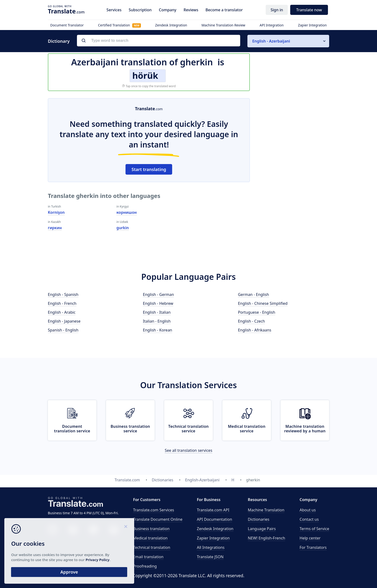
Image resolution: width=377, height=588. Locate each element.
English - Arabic (62, 312)
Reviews (191, 10)
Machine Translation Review (223, 25)
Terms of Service (314, 529)
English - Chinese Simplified (263, 303)
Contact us (309, 519)
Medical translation (150, 538)
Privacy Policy (46, 559)
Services (114, 10)
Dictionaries (259, 519)
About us (308, 510)
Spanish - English (63, 330)
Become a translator (224, 10)
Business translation (151, 529)
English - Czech (251, 321)
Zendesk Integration (171, 25)
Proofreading (145, 566)
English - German (158, 294)
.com (66, 11)
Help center (310, 538)
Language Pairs (262, 529)
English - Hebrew (158, 303)
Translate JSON (210, 557)
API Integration (272, 25)
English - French (62, 303)
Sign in (277, 10)
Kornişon (56, 212)
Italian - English (157, 321)
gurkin (123, 228)
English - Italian (157, 312)
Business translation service (130, 429)
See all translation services (188, 450)
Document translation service (72, 429)
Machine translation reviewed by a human (305, 429)
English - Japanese (64, 321)
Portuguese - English (257, 312)
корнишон (126, 212)
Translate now (309, 10)
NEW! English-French (267, 538)
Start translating (149, 169)
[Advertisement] (293, 170)
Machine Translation (266, 510)
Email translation (148, 557)
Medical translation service (247, 429)
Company (168, 10)
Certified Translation (119, 25)
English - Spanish (63, 294)
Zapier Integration (312, 25)
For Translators (313, 547)
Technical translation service (188, 429)
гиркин (55, 228)
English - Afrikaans (255, 330)
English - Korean (157, 330)
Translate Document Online (158, 519)
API (213, 510)
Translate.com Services (154, 510)
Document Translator (67, 25)
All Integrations (211, 547)
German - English (254, 294)
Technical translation (152, 547)
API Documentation (215, 519)
